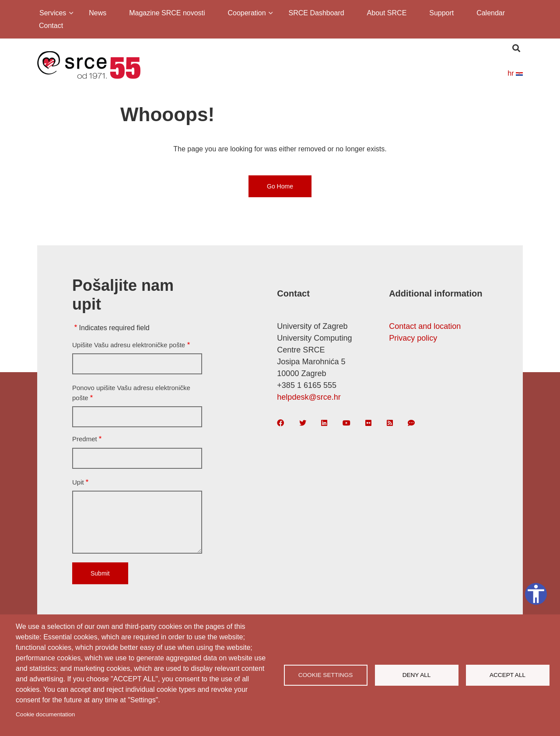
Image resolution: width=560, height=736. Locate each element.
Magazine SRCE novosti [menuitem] (167, 13)
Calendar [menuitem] (491, 13)
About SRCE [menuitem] (387, 13)
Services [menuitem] (52, 14)
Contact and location (425, 326)
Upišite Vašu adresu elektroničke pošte (129, 345)
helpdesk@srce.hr (309, 397)
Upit (78, 482)
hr (515, 73)
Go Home (280, 186)
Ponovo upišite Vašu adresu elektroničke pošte (131, 393)
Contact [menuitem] (51, 26)
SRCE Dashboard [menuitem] (317, 13)
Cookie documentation (45, 714)
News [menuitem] (98, 13)
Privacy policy (413, 338)
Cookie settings (326, 675)
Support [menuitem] (441, 13)
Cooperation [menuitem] (246, 14)
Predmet (85, 439)
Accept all (507, 675)
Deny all (417, 675)
